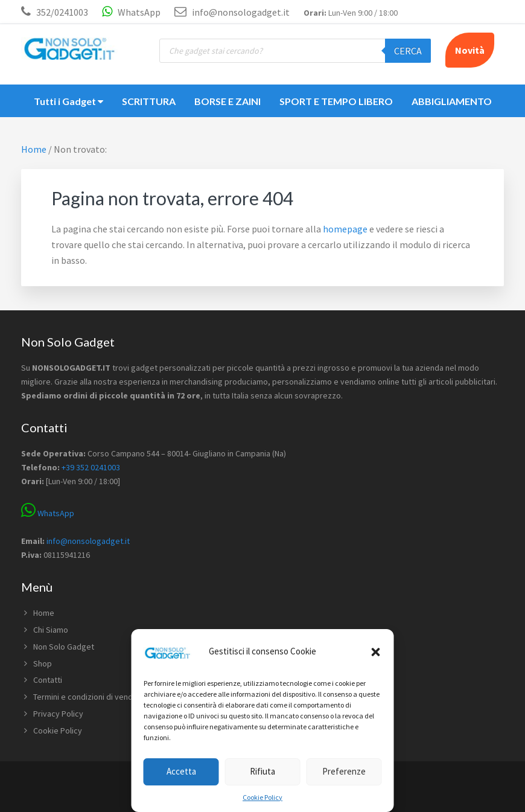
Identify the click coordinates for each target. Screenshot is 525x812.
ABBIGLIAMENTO (452, 101)
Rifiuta (262, 771)
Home (44, 613)
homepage (345, 229)
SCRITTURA (149, 101)
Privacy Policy (58, 714)
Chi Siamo (51, 630)
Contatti (48, 680)
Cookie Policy (262, 797)
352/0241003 (62, 12)
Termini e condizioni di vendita (87, 697)
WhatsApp (131, 12)
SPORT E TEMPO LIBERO (336, 101)
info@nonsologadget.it (232, 12)
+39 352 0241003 (91, 467)
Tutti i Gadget (68, 101)
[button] (376, 652)
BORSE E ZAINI (227, 101)
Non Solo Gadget (64, 647)
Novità (470, 50)
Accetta (181, 771)
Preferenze (344, 771)
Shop (43, 663)
